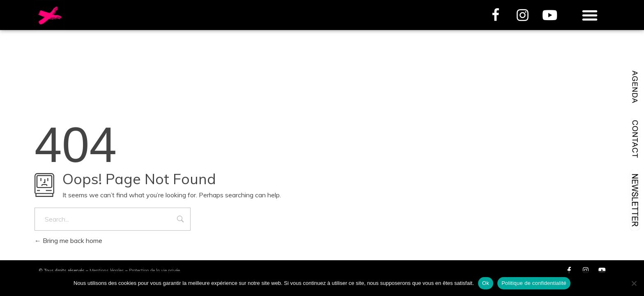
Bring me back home (68, 240)
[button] (590, 15)
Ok (486, 283)
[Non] (634, 283)
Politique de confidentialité (534, 283)
